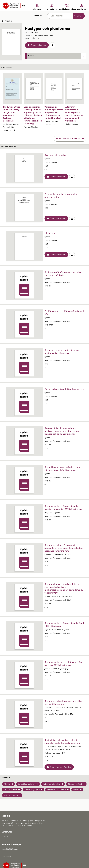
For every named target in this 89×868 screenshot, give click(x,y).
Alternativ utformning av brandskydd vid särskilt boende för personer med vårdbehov (74, 114)
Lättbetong (50, 233)
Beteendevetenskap (52, 784)
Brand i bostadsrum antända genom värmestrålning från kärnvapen (62, 469)
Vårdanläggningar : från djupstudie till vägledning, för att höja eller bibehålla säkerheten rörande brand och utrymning (33, 115)
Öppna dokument (38, 45)
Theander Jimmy (51, 124)
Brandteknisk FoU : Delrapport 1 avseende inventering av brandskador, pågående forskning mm (64, 548)
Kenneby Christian (31, 127)
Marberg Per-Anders (11, 124)
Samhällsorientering (27, 784)
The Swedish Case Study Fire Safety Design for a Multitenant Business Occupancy (12, 114)
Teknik (76, 790)
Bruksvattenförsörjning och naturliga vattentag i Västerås (63, 274)
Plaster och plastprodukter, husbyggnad (64, 389)
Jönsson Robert (9, 130)
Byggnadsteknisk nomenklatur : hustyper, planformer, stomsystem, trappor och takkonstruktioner (62, 431)
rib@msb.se (6, 856)
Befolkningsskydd (32, 790)
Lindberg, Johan (72, 124)
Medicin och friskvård (56, 790)
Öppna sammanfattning (60, 767)
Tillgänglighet (7, 832)
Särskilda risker (10, 790)
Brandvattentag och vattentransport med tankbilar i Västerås (63, 352)
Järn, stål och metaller (55, 155)
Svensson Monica (51, 121)
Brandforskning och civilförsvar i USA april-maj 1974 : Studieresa (63, 663)
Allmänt (7, 784)
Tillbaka (8, 21)
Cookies (5, 836)
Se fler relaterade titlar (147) (68, 139)
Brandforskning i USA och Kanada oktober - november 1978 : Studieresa (63, 508)
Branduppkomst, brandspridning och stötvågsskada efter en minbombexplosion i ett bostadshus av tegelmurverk (64, 588)
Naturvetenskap (11, 795)
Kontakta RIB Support (10, 849)
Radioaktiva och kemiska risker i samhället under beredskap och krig (62, 741)
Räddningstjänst (75, 784)
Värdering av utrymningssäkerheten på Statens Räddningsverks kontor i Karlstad (54, 113)
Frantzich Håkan (9, 127)
